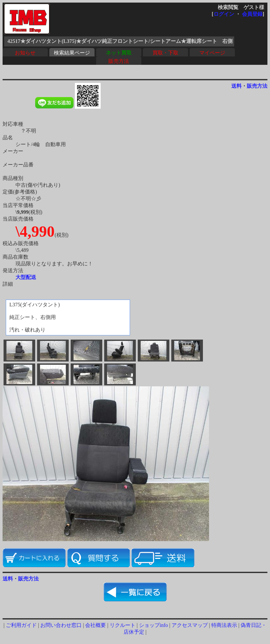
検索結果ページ (72, 53)
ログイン (224, 14)
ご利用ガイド (21, 625)
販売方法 (119, 61)
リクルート (123, 625)
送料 (236, 86)
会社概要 (95, 625)
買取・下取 (165, 53)
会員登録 (252, 14)
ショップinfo (154, 625)
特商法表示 (224, 625)
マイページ (212, 53)
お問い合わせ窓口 (61, 625)
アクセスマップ (190, 625)
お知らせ (25, 53)
